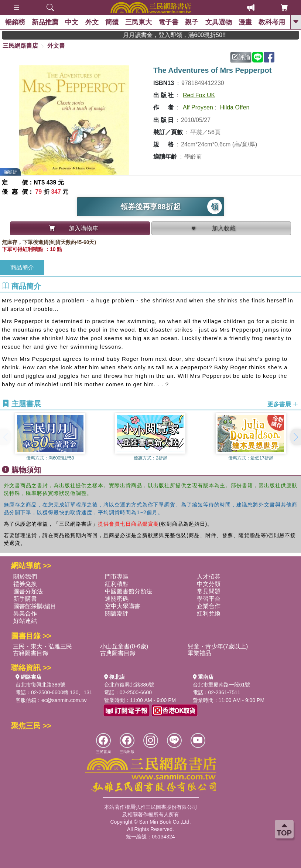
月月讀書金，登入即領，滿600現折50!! (187, 35)
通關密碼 (117, 599)
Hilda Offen (235, 107)
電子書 (173, 22)
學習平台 (209, 599)
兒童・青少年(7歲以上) (218, 646)
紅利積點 (117, 584)
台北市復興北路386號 (40, 685)
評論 (241, 57)
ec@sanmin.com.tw (64, 700)
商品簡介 (22, 267)
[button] (295, 437)
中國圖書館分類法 (129, 591)
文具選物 (224, 22)
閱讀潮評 (117, 613)
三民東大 (142, 22)
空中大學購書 (123, 606)
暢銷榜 (16, 22)
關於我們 (25, 577)
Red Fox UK (199, 95)
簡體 (115, 22)
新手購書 (25, 599)
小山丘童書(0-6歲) (124, 646)
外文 (94, 22)
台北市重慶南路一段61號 (222, 685)
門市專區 (117, 577)
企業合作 (209, 606)
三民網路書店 (20, 46)
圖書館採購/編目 (35, 606)
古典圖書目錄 (118, 653)
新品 (46, 22)
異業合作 (25, 613)
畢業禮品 (199, 653)
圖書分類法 (28, 591)
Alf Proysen (198, 107)
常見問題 (209, 591)
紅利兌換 (209, 613)
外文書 (56, 46)
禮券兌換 (25, 584)
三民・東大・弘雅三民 (42, 646)
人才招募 (209, 577)
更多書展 (283, 404)
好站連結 (25, 621)
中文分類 (209, 584)
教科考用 (279, 22)
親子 (197, 22)
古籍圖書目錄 (31, 653)
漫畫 (252, 22)
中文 (73, 22)
